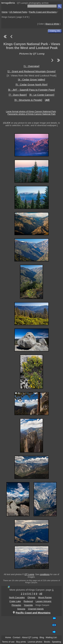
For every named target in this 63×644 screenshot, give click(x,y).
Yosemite (28, 605)
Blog (42, 637)
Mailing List (51, 637)
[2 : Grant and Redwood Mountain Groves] (32, 71)
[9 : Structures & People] (28, 100)
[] (47, 100)
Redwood (28, 601)
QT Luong (29, 574)
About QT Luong (30, 637)
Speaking (56, 642)
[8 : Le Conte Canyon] (42, 95)
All (41, 594)
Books (47, 642)
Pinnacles (16, 605)
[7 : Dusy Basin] (18, 95)
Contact (16, 637)
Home (5, 12)
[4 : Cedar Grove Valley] (32, 80)
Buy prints (21, 642)
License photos (35, 642)
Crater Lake (15, 601)
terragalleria (8, 3)
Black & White (52, 24)
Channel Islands (36, 609)
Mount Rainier (45, 597)
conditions (45, 574)
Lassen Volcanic (44, 601)
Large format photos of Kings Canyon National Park (31, 111)
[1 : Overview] (32, 66)
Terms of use (8, 642)
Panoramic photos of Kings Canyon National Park (32, 114)
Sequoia (21, 609)
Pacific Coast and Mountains (43, 12)
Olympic (32, 597)
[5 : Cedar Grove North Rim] (32, 85)
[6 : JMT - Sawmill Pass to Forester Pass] (31, 90)
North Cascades (17, 597)
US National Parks (18, 12)
